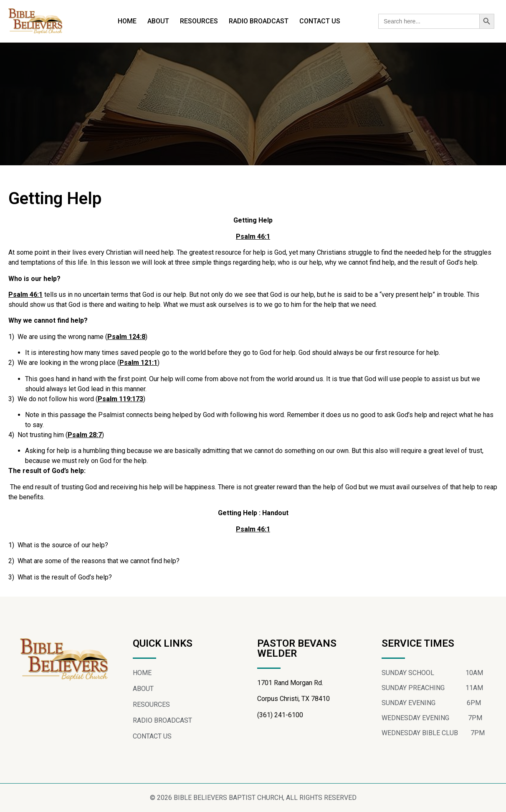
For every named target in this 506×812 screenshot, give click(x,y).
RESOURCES (199, 21)
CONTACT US (320, 21)
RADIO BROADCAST (259, 21)
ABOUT (158, 21)
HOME (127, 21)
